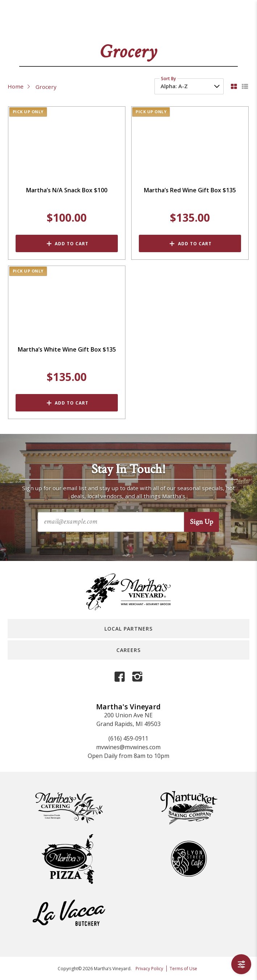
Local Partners (128, 629)
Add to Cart (72, 244)
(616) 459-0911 (128, 738)
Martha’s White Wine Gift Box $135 (67, 350)
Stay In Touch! (128, 470)
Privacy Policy (149, 969)
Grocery (46, 87)
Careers (128, 650)
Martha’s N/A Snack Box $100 (67, 190)
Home (16, 86)
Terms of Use (183, 969)
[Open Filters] (241, 964)
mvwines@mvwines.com (128, 747)
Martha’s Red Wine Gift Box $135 (190, 190)
